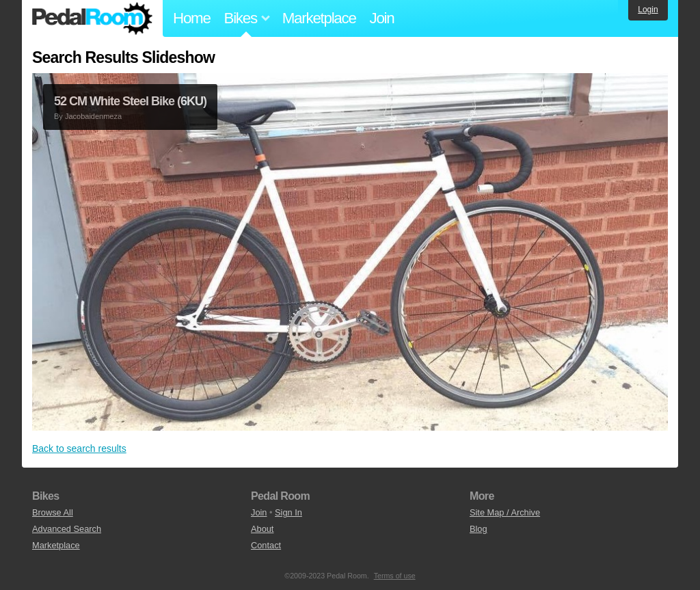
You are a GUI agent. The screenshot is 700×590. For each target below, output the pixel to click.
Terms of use (395, 576)
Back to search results (79, 448)
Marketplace (319, 18)
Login (648, 10)
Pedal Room (92, 18)
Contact (266, 545)
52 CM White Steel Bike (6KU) (130, 101)
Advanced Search (67, 529)
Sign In (288, 512)
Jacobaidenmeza (93, 116)
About (262, 529)
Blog (479, 529)
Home (192, 18)
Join (382, 18)
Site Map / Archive (505, 512)
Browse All (53, 512)
